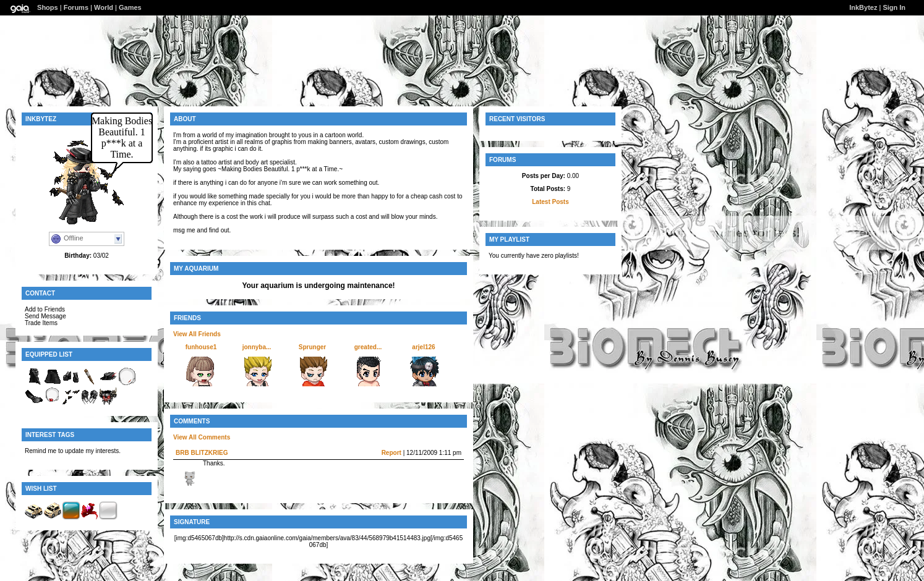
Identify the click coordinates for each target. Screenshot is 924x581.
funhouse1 (201, 347)
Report (391, 453)
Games (130, 7)
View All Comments (202, 437)
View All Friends (197, 334)
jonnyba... (257, 347)
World (104, 7)
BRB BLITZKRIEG (202, 453)
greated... (368, 347)
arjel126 (423, 347)
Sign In (894, 7)
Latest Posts (550, 202)
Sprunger (312, 347)
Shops (48, 7)
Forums (76, 7)
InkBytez (863, 7)
